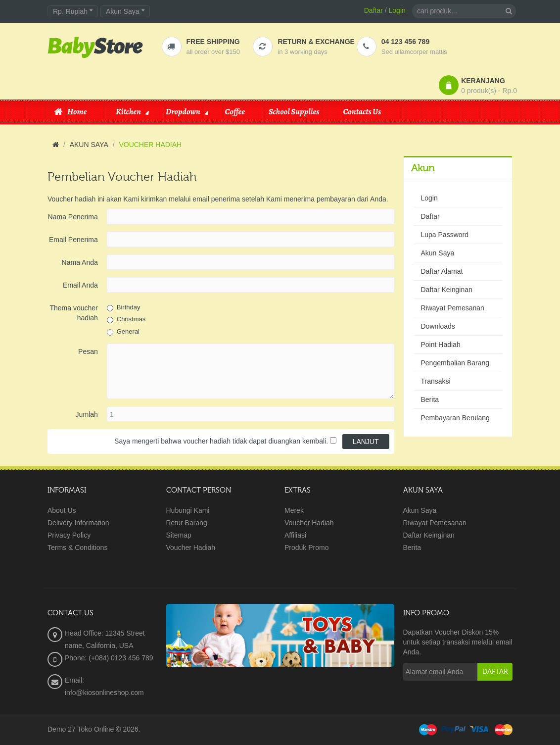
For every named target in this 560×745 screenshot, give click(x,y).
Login (397, 10)
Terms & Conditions (77, 547)
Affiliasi (295, 535)
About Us (62, 510)
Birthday (129, 307)
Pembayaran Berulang (455, 418)
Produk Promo (306, 547)
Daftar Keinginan (447, 290)
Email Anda (80, 285)
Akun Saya (438, 253)
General (128, 331)
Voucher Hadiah (191, 547)
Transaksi (436, 381)
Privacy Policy (69, 535)
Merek (294, 510)
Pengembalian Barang (455, 363)
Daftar (373, 10)
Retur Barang (187, 523)
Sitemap (179, 535)
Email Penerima (73, 240)
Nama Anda (80, 262)
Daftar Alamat (442, 271)
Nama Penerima (73, 217)
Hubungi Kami (188, 510)
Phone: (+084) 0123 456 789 (109, 658)
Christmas (131, 319)
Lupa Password (445, 235)
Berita (430, 399)
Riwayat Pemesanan (453, 308)
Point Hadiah (441, 345)
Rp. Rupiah (73, 11)
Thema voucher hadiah (73, 313)
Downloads (438, 326)
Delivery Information (78, 523)
